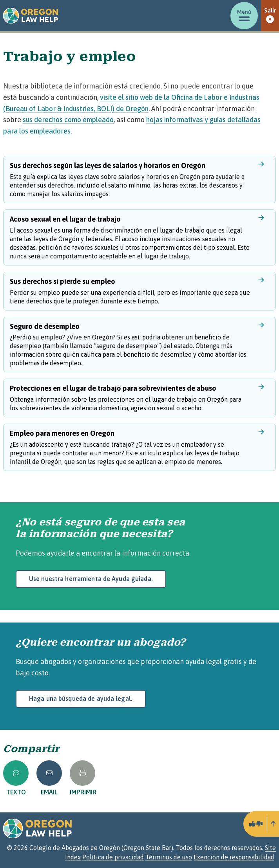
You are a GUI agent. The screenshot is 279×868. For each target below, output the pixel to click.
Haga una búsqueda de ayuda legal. (81, 698)
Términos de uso (169, 857)
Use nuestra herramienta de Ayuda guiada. (91, 579)
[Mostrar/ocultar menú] (244, 16)
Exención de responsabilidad (234, 857)
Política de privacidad (113, 857)
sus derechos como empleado (68, 120)
